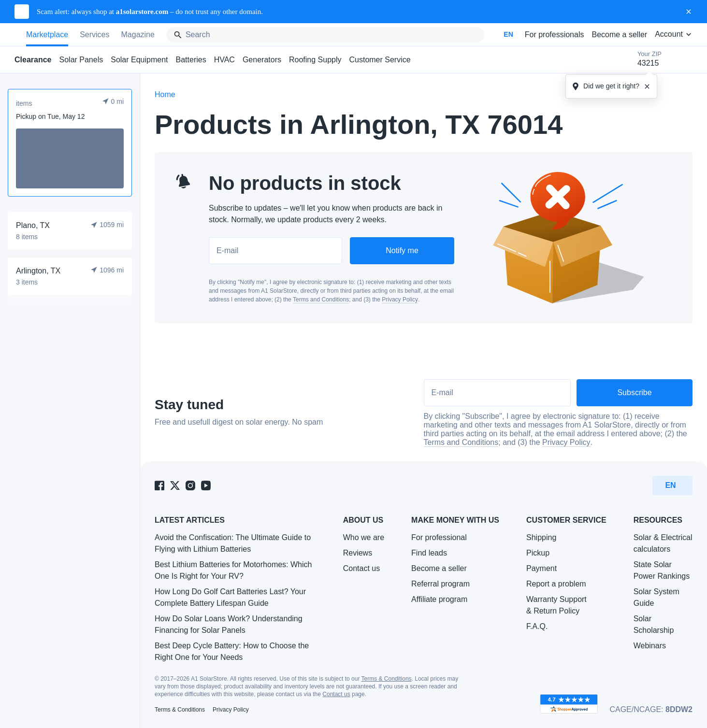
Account (674, 34)
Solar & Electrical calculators (663, 543)
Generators (262, 60)
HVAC (224, 60)
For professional (439, 537)
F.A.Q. (537, 626)
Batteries (191, 60)
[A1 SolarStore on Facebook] (159, 485)
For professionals (555, 35)
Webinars (650, 646)
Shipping (541, 537)
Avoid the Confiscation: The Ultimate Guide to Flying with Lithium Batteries (233, 543)
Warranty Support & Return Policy (556, 605)
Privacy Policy (400, 300)
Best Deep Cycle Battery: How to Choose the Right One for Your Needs (232, 651)
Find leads (429, 553)
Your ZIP (649, 60)
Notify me (402, 250)
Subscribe (634, 393)
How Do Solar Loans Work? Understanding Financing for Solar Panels (229, 624)
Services (94, 35)
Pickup (538, 553)
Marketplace (47, 35)
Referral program (440, 584)
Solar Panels (81, 60)
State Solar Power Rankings (662, 570)
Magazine (138, 35)
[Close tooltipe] (647, 86)
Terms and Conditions (321, 300)
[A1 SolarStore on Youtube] (206, 485)
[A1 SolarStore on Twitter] (175, 485)
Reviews (358, 553)
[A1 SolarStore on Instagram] (190, 485)
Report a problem (556, 584)
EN (508, 34)
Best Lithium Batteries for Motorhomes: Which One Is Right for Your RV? (233, 570)
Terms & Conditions (387, 679)
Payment (541, 568)
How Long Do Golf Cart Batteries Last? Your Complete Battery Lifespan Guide (230, 597)
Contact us (361, 568)
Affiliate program (439, 599)
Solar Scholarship (654, 624)
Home (165, 94)
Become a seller (619, 35)
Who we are (364, 537)
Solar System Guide (656, 597)
